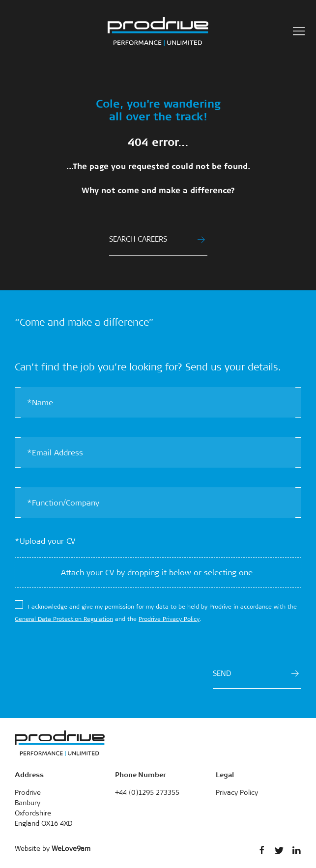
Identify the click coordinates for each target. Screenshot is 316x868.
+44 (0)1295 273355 (147, 792)
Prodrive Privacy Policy (169, 619)
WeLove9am (71, 848)
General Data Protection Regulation (64, 619)
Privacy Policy (237, 792)
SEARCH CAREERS (157, 239)
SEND (256, 673)
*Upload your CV (45, 541)
